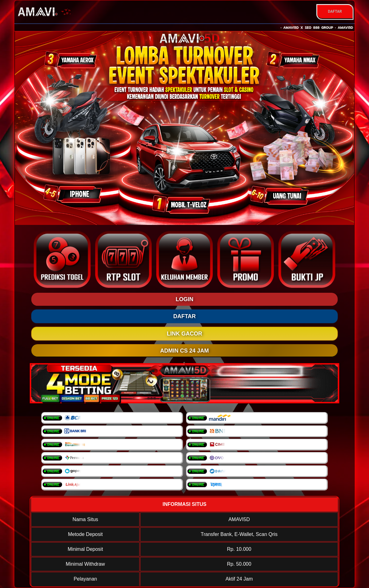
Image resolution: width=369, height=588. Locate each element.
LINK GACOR (184, 334)
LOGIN (185, 299)
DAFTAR (335, 11)
